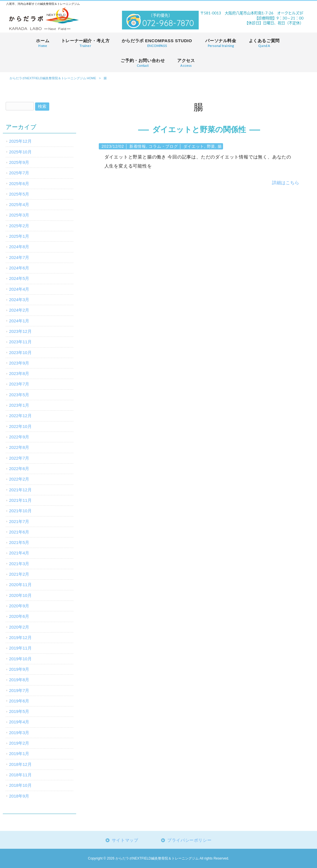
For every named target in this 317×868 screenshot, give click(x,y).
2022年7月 (19, 458)
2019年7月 (19, 691)
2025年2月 (19, 226)
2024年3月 (19, 300)
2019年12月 (20, 638)
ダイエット (194, 146)
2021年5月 (19, 543)
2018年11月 (20, 775)
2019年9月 (19, 669)
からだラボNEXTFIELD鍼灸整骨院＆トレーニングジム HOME (53, 78)
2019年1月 (19, 754)
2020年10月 (20, 595)
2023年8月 (19, 374)
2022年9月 (19, 437)
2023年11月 (20, 342)
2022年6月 (19, 469)
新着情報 (138, 146)
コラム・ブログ (163, 146)
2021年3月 (19, 564)
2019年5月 (19, 711)
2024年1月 (19, 321)
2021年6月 (19, 532)
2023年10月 (20, 353)
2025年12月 (20, 141)
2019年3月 (19, 733)
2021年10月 (20, 511)
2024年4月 (19, 289)
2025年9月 (19, 162)
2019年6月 (19, 701)
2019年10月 (20, 659)
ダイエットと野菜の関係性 (199, 130)
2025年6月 (19, 184)
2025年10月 (20, 152)
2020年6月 (19, 616)
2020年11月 (20, 585)
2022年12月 (20, 416)
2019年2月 (19, 743)
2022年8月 (19, 447)
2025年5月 (19, 194)
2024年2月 (19, 310)
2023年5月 (19, 395)
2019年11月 (20, 648)
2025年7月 (19, 173)
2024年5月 (19, 278)
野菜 (211, 146)
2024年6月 (19, 268)
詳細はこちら (286, 183)
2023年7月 (19, 384)
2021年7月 (19, 522)
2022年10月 (20, 427)
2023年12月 (20, 331)
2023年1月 (19, 405)
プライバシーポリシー (189, 840)
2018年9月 (19, 796)
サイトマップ (125, 840)
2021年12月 (20, 490)
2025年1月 (19, 236)
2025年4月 (19, 205)
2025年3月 (19, 215)
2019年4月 (19, 722)
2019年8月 (19, 680)
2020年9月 (19, 606)
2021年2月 (19, 574)
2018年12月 (20, 764)
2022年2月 (19, 479)
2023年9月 (19, 363)
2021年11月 (20, 500)
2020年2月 (19, 627)
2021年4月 (19, 553)
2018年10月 (20, 785)
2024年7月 (19, 258)
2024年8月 (19, 247)
